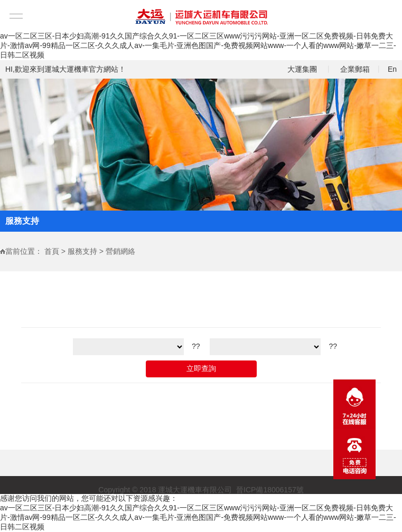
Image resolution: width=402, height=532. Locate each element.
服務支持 (82, 251)
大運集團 (302, 69)
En (392, 69)
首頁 (52, 251)
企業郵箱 (355, 69)
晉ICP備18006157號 (270, 491)
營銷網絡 (120, 251)
